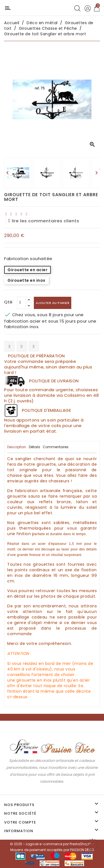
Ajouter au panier (53, 303)
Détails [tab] (35, 447)
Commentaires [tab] (56, 447)
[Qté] (21, 303)
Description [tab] (17, 447)
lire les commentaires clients (44, 221)
